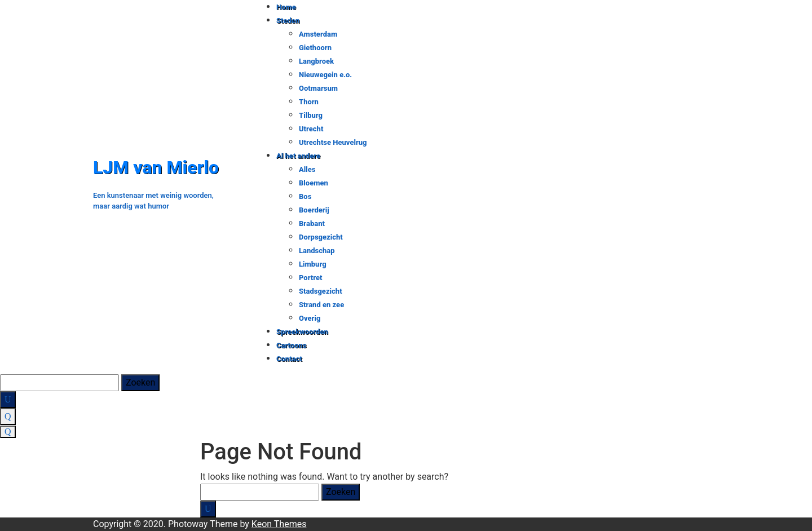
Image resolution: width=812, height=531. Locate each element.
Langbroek (316, 61)
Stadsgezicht (321, 291)
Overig (310, 318)
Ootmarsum (318, 88)
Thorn (309, 102)
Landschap (317, 251)
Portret (310, 278)
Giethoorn (315, 48)
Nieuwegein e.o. (325, 75)
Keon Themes (279, 524)
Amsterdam (318, 34)
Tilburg (311, 115)
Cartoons (292, 345)
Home (286, 7)
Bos (305, 196)
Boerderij (314, 210)
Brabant (312, 224)
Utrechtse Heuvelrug (333, 142)
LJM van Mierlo (156, 167)
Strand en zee (321, 305)
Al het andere (298, 156)
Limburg (313, 264)
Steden (288, 21)
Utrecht (311, 129)
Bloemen (314, 183)
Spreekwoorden (302, 332)
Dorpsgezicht (321, 237)
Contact (289, 359)
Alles (307, 169)
